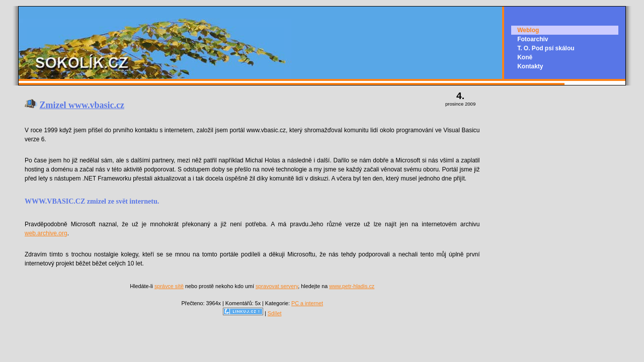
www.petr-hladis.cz (352, 286)
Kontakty (530, 66)
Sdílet (275, 313)
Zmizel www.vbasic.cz (82, 105)
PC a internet (307, 303)
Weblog (528, 30)
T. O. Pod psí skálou (546, 48)
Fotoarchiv (533, 39)
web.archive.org (46, 233)
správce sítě (169, 286)
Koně (525, 57)
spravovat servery (277, 286)
